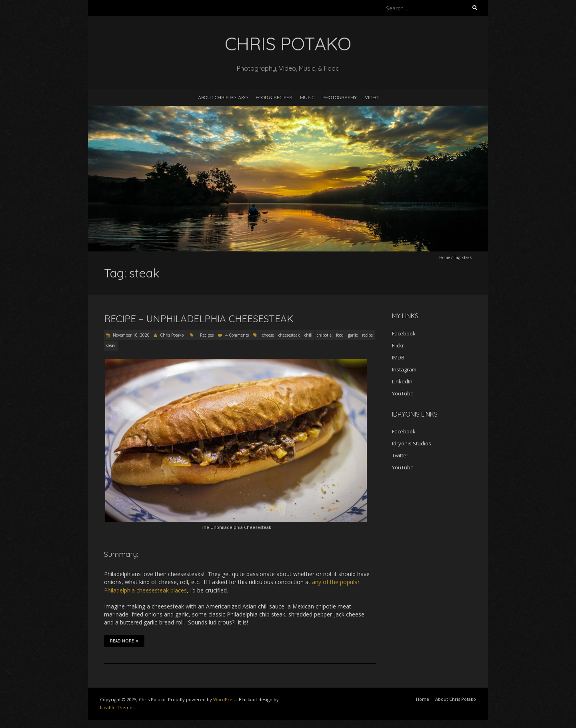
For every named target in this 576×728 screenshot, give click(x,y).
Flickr (398, 345)
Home (445, 257)
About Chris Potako (223, 97)
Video (372, 97)
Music (307, 97)
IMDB (398, 357)
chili (308, 335)
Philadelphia (119, 590)
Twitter (400, 455)
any (317, 582)
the (334, 582)
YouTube (403, 393)
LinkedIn (402, 381)
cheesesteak (289, 335)
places (179, 590)
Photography (340, 97)
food (340, 335)
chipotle (324, 335)
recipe (367, 335)
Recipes (207, 335)
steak (111, 345)
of (326, 582)
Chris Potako (172, 335)
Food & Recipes (274, 97)
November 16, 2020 (131, 335)
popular (350, 582)
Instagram (404, 369)
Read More (124, 641)
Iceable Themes (117, 707)
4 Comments (237, 335)
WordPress (225, 699)
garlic (353, 335)
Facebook (404, 333)
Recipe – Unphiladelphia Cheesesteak (199, 319)
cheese (268, 335)
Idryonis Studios (412, 443)
